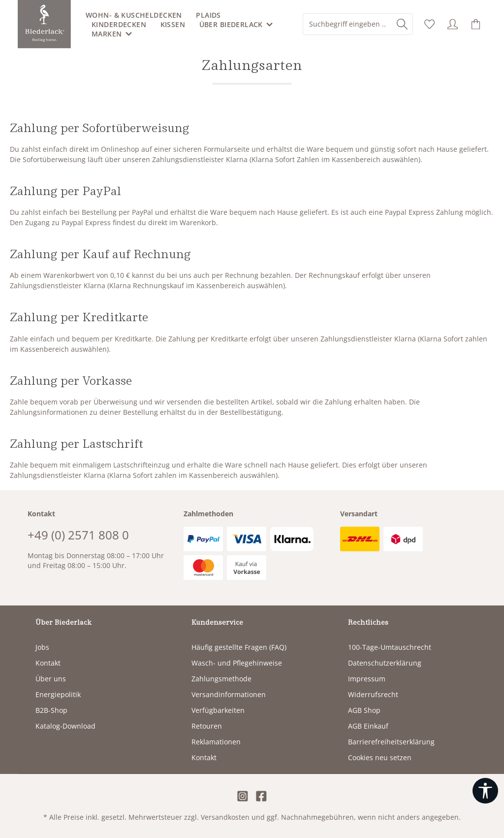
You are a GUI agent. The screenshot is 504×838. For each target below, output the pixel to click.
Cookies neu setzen (380, 757)
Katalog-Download (65, 726)
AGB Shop (364, 710)
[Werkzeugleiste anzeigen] (485, 791)
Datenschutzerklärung (385, 663)
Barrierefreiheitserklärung (391, 742)
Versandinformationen (229, 694)
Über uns (51, 679)
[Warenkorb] (476, 24)
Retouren (207, 726)
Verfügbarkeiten (218, 710)
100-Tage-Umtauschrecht (390, 647)
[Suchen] (402, 24)
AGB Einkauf (368, 726)
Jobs (42, 647)
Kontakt (48, 663)
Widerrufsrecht (373, 694)
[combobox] (348, 24)
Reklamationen (216, 742)
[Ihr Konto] (453, 24)
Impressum (367, 679)
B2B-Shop (51, 710)
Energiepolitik (58, 694)
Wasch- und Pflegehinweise (237, 663)
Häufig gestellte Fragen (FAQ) (239, 647)
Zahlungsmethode (221, 679)
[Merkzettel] (429, 24)
